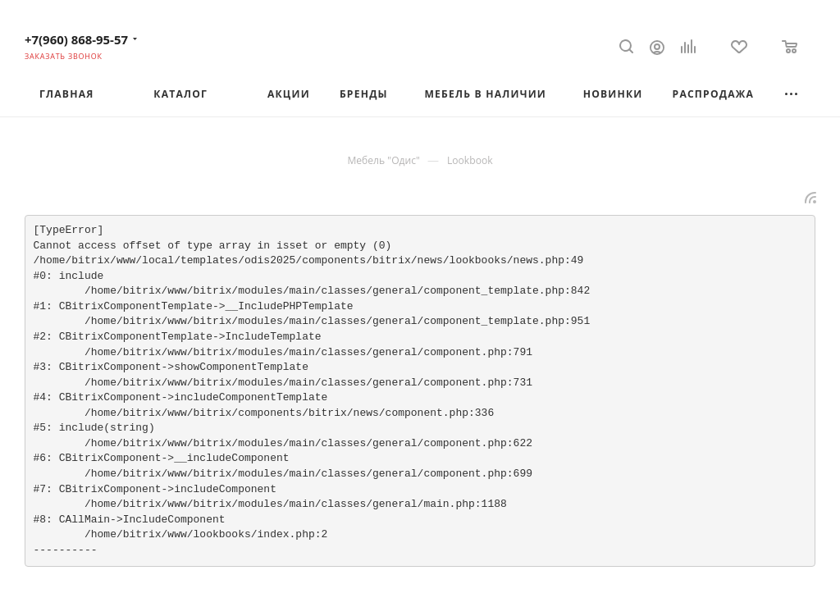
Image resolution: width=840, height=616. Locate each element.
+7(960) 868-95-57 (76, 39)
